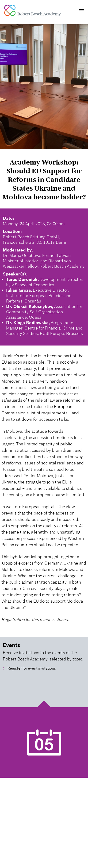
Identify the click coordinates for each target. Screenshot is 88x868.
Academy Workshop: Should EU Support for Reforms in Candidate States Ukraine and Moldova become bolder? (44, 180)
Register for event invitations (32, 668)
